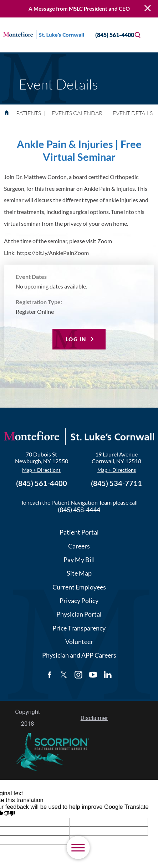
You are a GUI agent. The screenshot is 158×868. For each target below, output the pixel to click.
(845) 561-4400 (108, 35)
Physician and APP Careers (79, 655)
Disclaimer (94, 718)
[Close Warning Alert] (148, 9)
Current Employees (79, 587)
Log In (76, 339)
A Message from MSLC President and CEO (79, 9)
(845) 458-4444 (79, 510)
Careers (79, 546)
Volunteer (79, 642)
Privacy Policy (79, 601)
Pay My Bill (79, 560)
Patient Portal (79, 532)
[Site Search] (138, 35)
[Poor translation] (9, 814)
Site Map (79, 573)
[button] (78, 847)
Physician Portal (79, 614)
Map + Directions (41, 470)
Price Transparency (79, 628)
